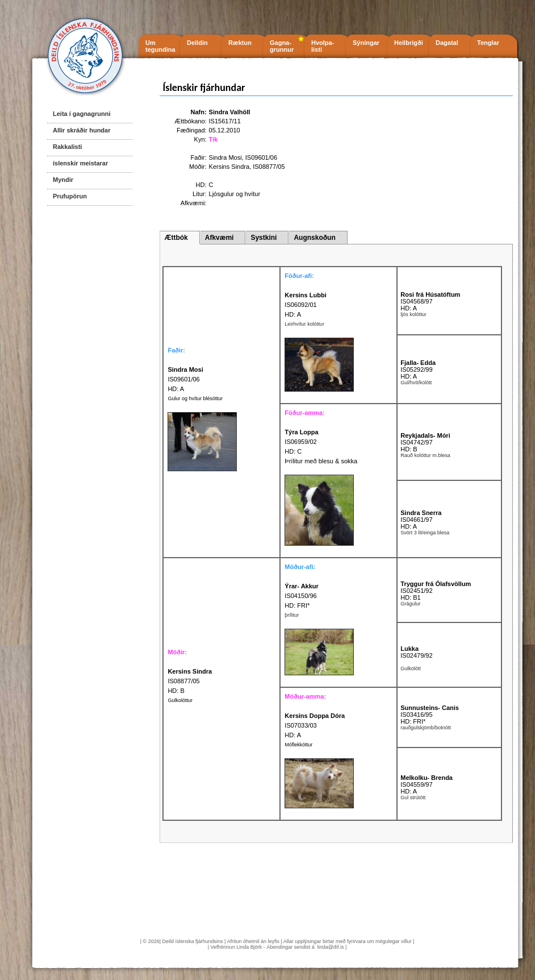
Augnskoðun (314, 238)
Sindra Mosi (225, 157)
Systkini (264, 238)
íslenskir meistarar (80, 163)
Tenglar (488, 43)
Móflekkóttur (298, 745)
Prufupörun (70, 196)
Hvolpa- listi (323, 46)
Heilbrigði (409, 43)
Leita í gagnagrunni (81, 114)
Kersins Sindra (229, 167)
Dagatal (447, 43)
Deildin (197, 43)
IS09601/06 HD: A (185, 379)
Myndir (63, 180)
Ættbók (176, 238)
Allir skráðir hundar (81, 130)
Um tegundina (160, 46)
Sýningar (366, 43)
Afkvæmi (220, 238)
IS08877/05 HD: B (190, 681)
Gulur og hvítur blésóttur (195, 398)
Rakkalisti (67, 147)
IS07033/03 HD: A (315, 725)
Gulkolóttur (180, 700)
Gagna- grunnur (282, 46)
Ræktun (240, 43)
